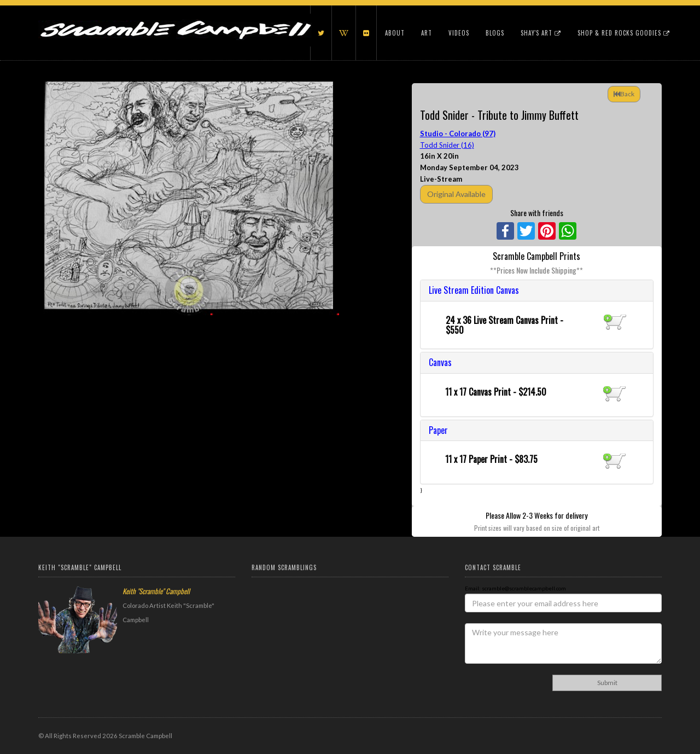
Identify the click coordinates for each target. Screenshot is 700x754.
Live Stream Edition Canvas (474, 290)
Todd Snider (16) (447, 145)
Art (427, 33)
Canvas (440, 362)
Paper (438, 430)
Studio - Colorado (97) (458, 134)
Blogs (495, 33)
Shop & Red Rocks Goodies (624, 33)
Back (624, 94)
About (395, 33)
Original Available (456, 194)
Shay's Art (541, 33)
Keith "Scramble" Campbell (156, 591)
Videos (459, 33)
